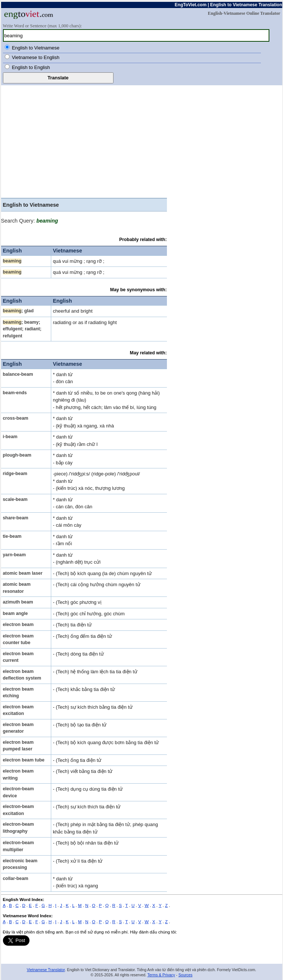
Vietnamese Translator (46, 970)
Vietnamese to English (36, 57)
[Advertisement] (142, 141)
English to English (31, 67)
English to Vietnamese (36, 48)
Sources (185, 975)
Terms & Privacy (161, 975)
